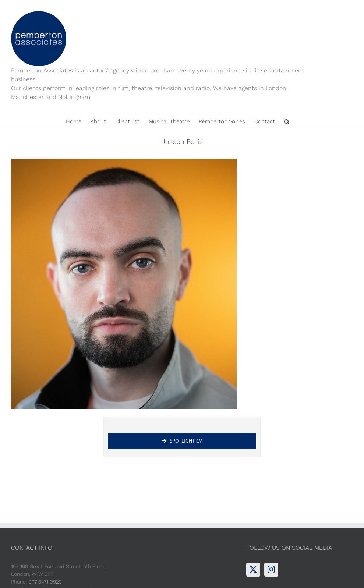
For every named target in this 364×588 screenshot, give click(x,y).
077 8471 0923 (45, 582)
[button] (287, 121)
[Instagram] (271, 570)
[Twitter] (253, 570)
